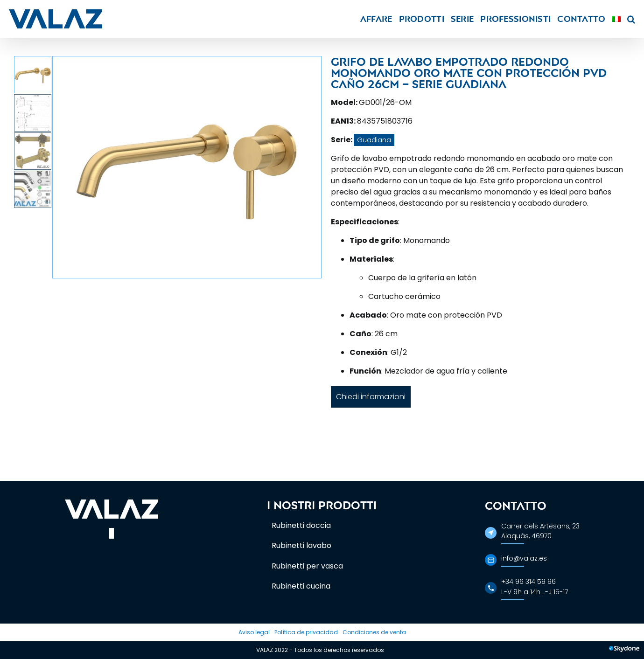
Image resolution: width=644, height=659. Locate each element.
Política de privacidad (306, 632)
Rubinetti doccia (301, 525)
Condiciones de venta (374, 632)
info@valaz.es (524, 558)
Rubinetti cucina (301, 586)
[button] (631, 19)
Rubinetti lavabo (301, 545)
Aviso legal (254, 632)
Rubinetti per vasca (307, 566)
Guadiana (374, 140)
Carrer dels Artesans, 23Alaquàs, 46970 (540, 531)
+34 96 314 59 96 (528, 582)
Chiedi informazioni (371, 397)
